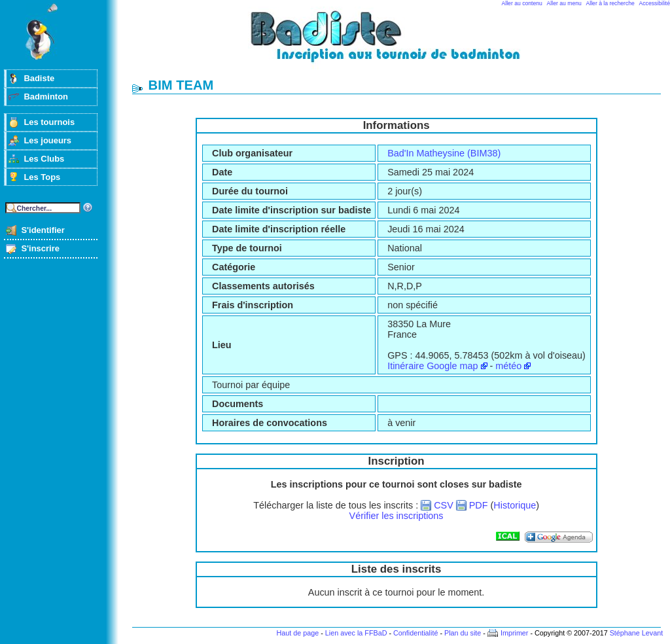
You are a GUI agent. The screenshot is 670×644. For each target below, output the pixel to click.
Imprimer (515, 633)
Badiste (39, 78)
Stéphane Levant (637, 633)
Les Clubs (44, 159)
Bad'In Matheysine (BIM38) (444, 153)
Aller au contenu (522, 3)
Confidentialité (415, 633)
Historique (515, 505)
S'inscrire (40, 248)
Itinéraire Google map (432, 366)
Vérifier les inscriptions (397, 516)
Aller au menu (564, 3)
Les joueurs (47, 140)
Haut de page (297, 633)
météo (508, 366)
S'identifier (43, 230)
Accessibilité (655, 3)
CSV (444, 505)
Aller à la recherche (610, 3)
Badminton (46, 97)
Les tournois (49, 122)
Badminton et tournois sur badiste (401, 43)
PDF (479, 505)
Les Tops (42, 177)
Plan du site (463, 633)
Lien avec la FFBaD (356, 633)
